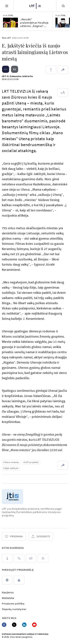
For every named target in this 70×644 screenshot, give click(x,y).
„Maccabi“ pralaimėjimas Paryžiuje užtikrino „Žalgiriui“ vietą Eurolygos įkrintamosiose (34, 23)
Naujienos (8, 592)
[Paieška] (63, 6)
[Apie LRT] (7, 558)
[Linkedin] (24, 625)
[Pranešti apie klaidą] (51, 70)
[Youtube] (34, 625)
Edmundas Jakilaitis (21, 76)
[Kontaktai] (19, 558)
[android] (7, 580)
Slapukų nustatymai (14, 609)
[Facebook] (4, 625)
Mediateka (8, 598)
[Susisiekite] (41, 536)
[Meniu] (7, 6)
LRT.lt (5, 76)
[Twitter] (14, 625)
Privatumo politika (13, 604)
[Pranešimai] (31, 558)
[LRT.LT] (35, 5)
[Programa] (14, 536)
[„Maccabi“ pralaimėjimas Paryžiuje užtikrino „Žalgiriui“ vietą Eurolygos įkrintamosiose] (10, 23)
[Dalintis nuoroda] (63, 70)
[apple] (19, 580)
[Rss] (43, 558)
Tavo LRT (6, 38)
